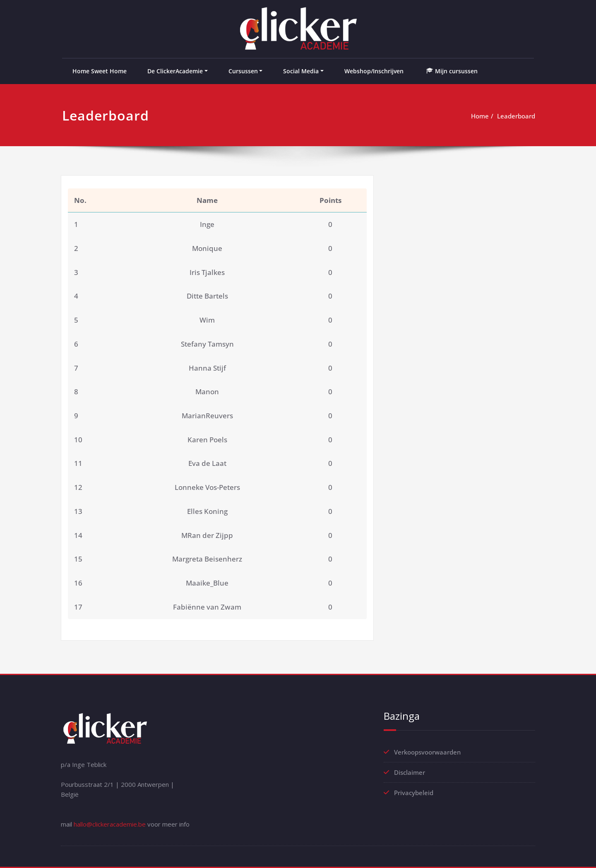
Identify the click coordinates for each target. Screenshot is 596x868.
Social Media (301, 71)
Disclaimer (410, 772)
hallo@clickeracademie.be (110, 824)
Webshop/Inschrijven (374, 71)
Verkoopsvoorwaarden (427, 752)
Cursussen (243, 71)
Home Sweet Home (100, 71)
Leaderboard (516, 116)
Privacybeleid (414, 793)
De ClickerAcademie (175, 71)
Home (480, 116)
